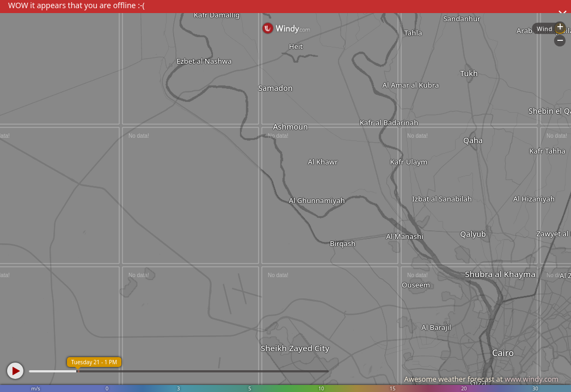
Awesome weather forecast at (481, 379)
